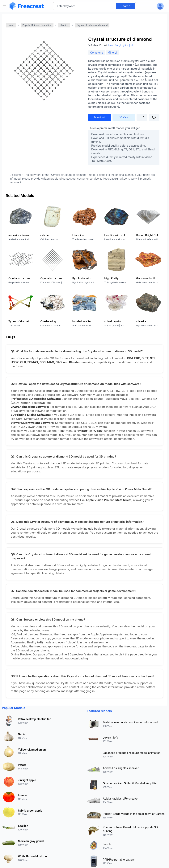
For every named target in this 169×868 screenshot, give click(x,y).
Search (125, 6)
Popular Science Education (37, 25)
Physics (64, 25)
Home (11, 25)
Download (100, 117)
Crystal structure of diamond (92, 25)
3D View (124, 117)
